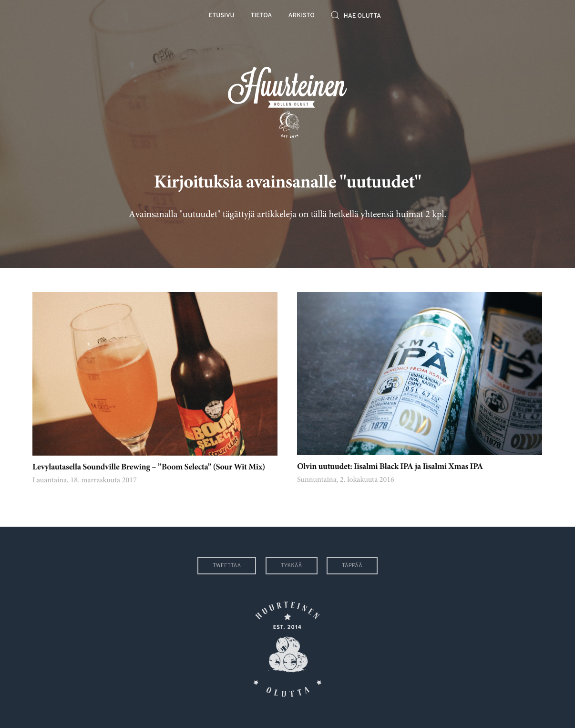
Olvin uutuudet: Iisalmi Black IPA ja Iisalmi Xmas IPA (390, 467)
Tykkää (292, 566)
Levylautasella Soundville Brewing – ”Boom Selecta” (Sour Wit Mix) (149, 468)
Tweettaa (227, 566)
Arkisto (302, 16)
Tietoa (262, 16)
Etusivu (222, 16)
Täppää (352, 566)
